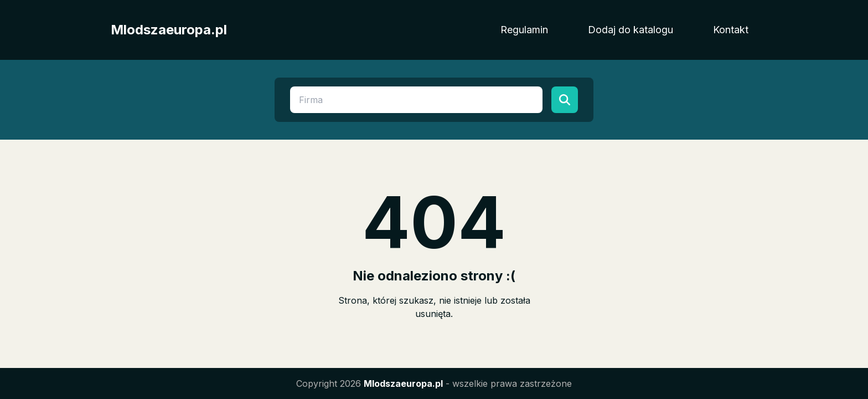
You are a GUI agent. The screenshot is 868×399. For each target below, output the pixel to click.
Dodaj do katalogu (631, 30)
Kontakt (731, 30)
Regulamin (524, 30)
